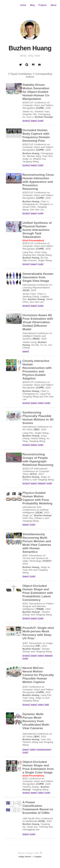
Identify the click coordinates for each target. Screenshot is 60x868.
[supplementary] (44, 749)
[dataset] (42, 483)
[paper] (34, 121)
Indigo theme (25, 857)
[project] (26, 121)
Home (23, 5)
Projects (42, 5)
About (53, 5)
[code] (41, 121)
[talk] (47, 704)
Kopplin (38, 857)
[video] (41, 403)
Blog (32, 5)
